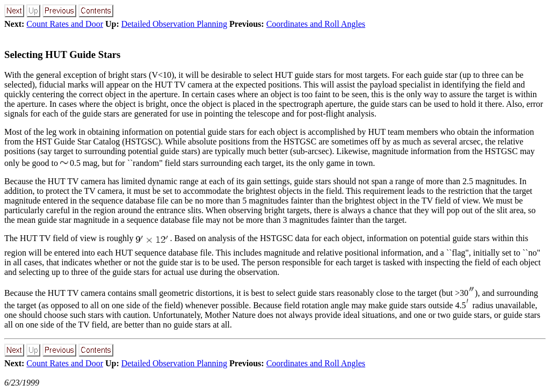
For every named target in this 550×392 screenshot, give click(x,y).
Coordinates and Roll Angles (316, 24)
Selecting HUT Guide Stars (62, 55)
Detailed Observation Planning (174, 24)
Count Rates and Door (65, 24)
